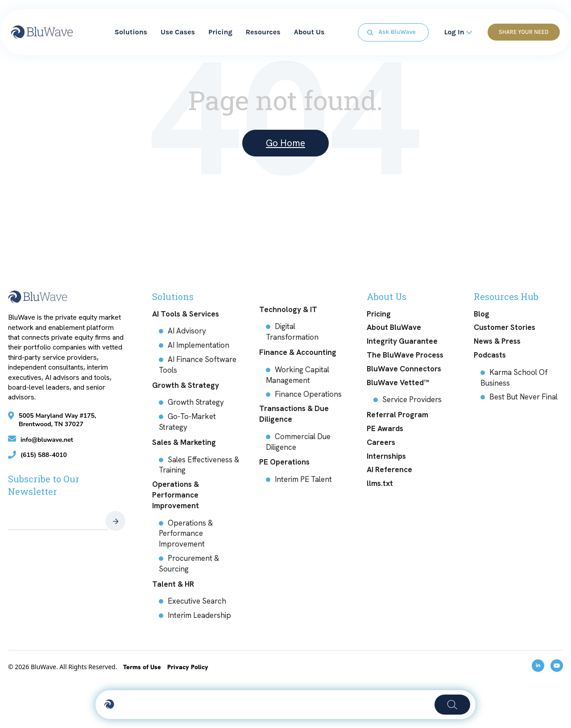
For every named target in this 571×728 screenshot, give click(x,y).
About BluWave (394, 327)
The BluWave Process (405, 355)
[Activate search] (274, 705)
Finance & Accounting (298, 352)
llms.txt (380, 483)
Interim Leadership (199, 615)
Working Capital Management (298, 375)
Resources (263, 31)
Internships (386, 456)
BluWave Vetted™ (398, 383)
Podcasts (490, 355)
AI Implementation (199, 345)
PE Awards (385, 428)
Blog (482, 314)
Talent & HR (173, 584)
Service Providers (412, 399)
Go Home (285, 143)
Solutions (131, 31)
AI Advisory (187, 331)
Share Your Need (521, 31)
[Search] (461, 705)
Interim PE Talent (303, 479)
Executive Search (197, 601)
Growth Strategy (196, 402)
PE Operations (284, 462)
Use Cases (178, 31)
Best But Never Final (523, 397)
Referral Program (397, 415)
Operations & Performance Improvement (176, 495)
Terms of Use (143, 667)
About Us (309, 31)
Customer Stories (505, 327)
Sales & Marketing (184, 442)
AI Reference (389, 469)
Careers (381, 442)
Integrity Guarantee (402, 341)
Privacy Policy (188, 667)
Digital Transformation (292, 332)
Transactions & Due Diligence (294, 414)
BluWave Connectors (404, 369)
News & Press (497, 341)
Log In (456, 31)
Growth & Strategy (186, 385)
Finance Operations (308, 394)
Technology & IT (288, 309)
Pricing (220, 31)
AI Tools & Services (186, 314)
